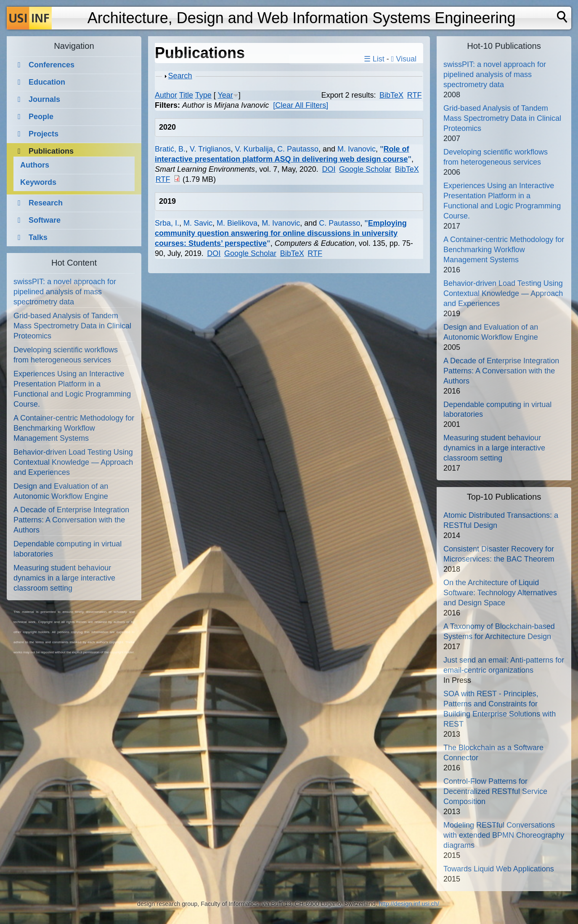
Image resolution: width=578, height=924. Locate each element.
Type (203, 95)
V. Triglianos (210, 149)
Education (47, 82)
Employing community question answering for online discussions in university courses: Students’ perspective (281, 233)
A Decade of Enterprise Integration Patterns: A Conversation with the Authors (71, 520)
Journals (44, 99)
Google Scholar (365, 169)
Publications (51, 151)
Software (45, 220)
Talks (38, 237)
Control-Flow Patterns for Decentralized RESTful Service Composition (495, 791)
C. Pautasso (298, 149)
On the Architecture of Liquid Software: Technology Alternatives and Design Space (500, 593)
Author (166, 95)
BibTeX (391, 95)
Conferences (52, 65)
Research (46, 203)
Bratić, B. (170, 149)
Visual (404, 59)
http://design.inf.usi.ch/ (409, 904)
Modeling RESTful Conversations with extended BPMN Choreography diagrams (504, 835)
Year (225, 95)
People (41, 117)
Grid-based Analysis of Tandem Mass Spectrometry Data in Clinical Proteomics (72, 326)
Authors (35, 165)
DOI (329, 169)
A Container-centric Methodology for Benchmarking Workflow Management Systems (74, 428)
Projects (44, 134)
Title (186, 95)
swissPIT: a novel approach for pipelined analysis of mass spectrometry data (65, 292)
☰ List (374, 59)
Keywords (38, 182)
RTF (415, 95)
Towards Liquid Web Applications (499, 869)
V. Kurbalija (254, 149)
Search (180, 76)
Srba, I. (167, 223)
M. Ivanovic (357, 149)
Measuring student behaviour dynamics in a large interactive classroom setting (64, 578)
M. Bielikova (237, 223)
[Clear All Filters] (301, 105)
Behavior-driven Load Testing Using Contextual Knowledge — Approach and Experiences (73, 462)
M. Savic (198, 223)
